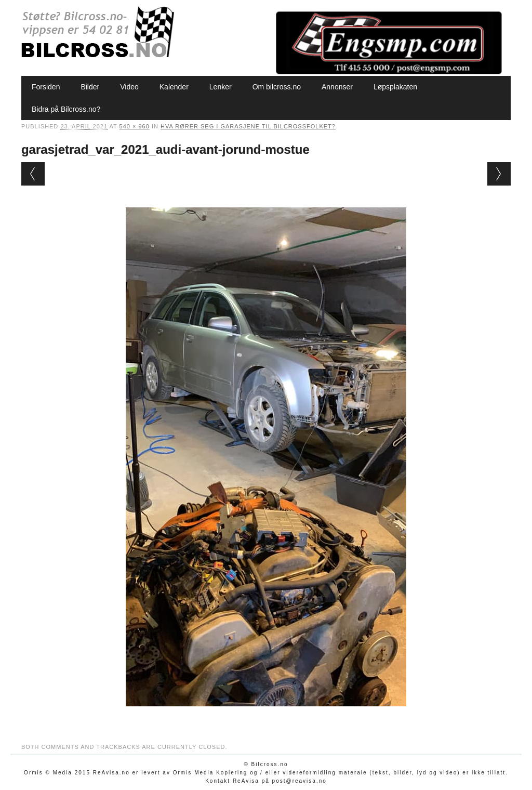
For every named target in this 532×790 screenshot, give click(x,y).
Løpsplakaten (395, 87)
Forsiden (46, 87)
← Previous (33, 174)
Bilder (90, 87)
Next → (499, 174)
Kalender (174, 87)
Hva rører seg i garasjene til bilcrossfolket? (248, 126)
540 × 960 (135, 126)
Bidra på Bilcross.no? (66, 109)
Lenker (221, 87)
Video (129, 87)
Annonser (337, 87)
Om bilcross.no (277, 87)
